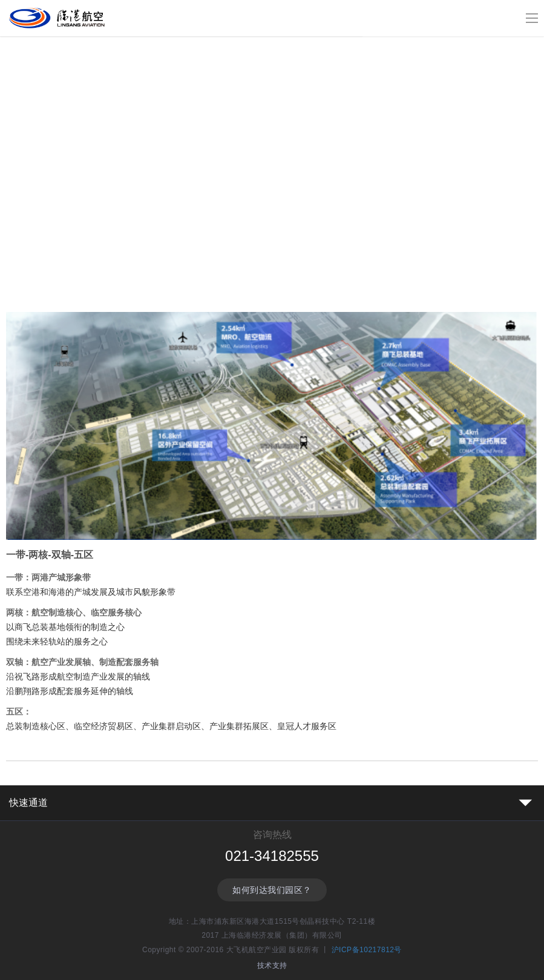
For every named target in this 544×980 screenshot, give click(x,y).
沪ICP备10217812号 (367, 950)
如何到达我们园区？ (272, 890)
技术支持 (272, 965)
